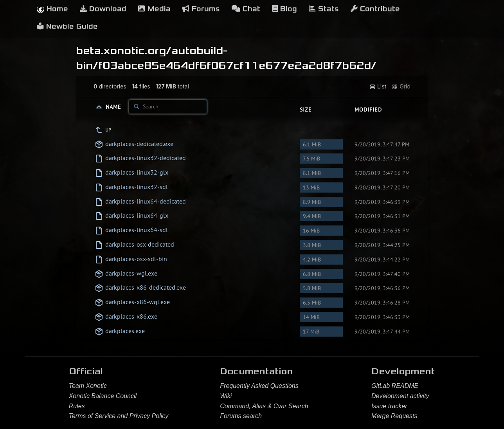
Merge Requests (394, 416)
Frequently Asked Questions (259, 386)
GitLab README (395, 386)
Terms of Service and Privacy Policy (119, 416)
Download (103, 9)
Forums (201, 9)
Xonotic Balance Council (103, 396)
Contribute (375, 9)
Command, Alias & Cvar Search (264, 406)
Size (306, 110)
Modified (368, 110)
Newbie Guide (67, 26)
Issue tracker (389, 406)
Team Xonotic (88, 386)
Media (154, 9)
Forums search (241, 416)
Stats (324, 9)
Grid (401, 87)
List (378, 87)
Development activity (400, 396)
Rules (77, 406)
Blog (284, 9)
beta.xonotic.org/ (124, 50)
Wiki (226, 396)
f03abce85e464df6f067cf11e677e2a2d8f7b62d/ (237, 65)
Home (52, 9)
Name (114, 106)
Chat (246, 9)
